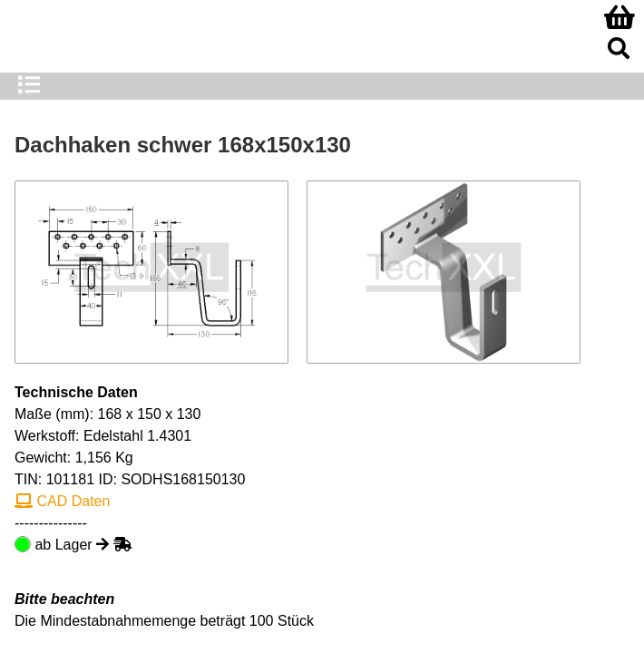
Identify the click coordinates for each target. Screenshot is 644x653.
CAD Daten (62, 501)
